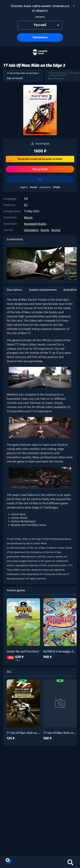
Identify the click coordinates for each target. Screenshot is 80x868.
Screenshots (15, 239)
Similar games (16, 590)
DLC (9, 672)
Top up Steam (40, 169)
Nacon (28, 217)
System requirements (43, 290)
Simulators (31, 230)
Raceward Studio (35, 224)
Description (14, 290)
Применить (40, 37)
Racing (56, 230)
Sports (45, 230)
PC (26, 205)
